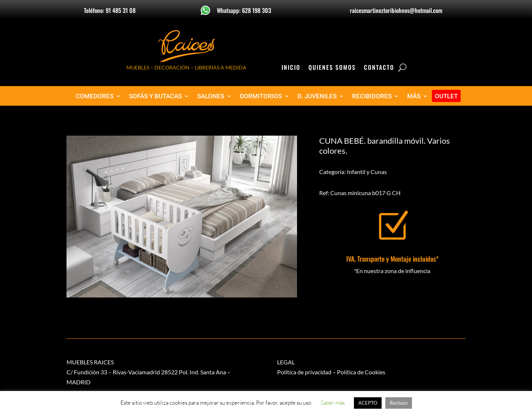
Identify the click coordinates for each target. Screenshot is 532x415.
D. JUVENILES (317, 96)
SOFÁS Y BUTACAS (155, 96)
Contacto (379, 68)
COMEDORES (95, 96)
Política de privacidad (304, 372)
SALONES (211, 96)
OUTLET (446, 96)
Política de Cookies (361, 372)
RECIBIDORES (372, 96)
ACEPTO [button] (368, 403)
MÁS (414, 96)
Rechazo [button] (399, 403)
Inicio (291, 68)
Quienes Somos (332, 68)
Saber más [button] (333, 403)
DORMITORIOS (261, 96)
